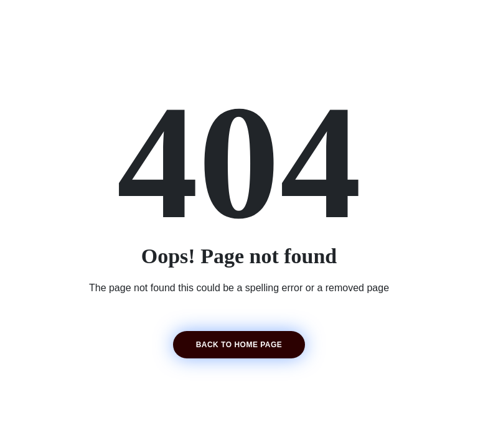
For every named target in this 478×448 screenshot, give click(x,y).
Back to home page (239, 345)
